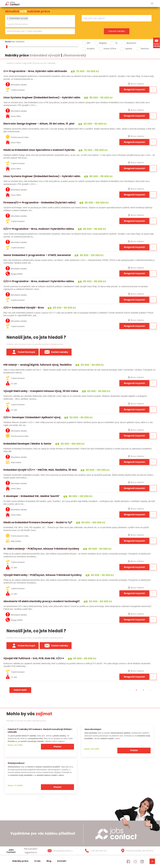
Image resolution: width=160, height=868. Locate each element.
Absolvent (131, 43)
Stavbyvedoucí (16, 763)
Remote (145, 49)
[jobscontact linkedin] (142, 862)
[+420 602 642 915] (100, 851)
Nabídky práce (20, 861)
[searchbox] (38, 24)
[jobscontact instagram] (135, 862)
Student (91, 49)
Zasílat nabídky (157, 43)
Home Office (110, 49)
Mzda (8, 42)
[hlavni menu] (152, 4)
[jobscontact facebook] (128, 862)
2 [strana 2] (143, 690)
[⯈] (150, 690)
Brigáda (103, 43)
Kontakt (62, 861)
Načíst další (20, 690)
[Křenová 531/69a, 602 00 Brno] (136, 851)
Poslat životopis (23, 352)
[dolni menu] (152, 861)
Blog (49, 861)
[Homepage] (12, 3)
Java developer (93, 729)
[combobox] (40, 21)
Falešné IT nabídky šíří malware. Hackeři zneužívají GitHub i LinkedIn (40, 731)
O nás (37, 861)
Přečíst (57, 747)
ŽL (116, 43)
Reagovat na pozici (134, 89)
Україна (129, 49)
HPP (89, 43)
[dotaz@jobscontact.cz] (63, 851)
